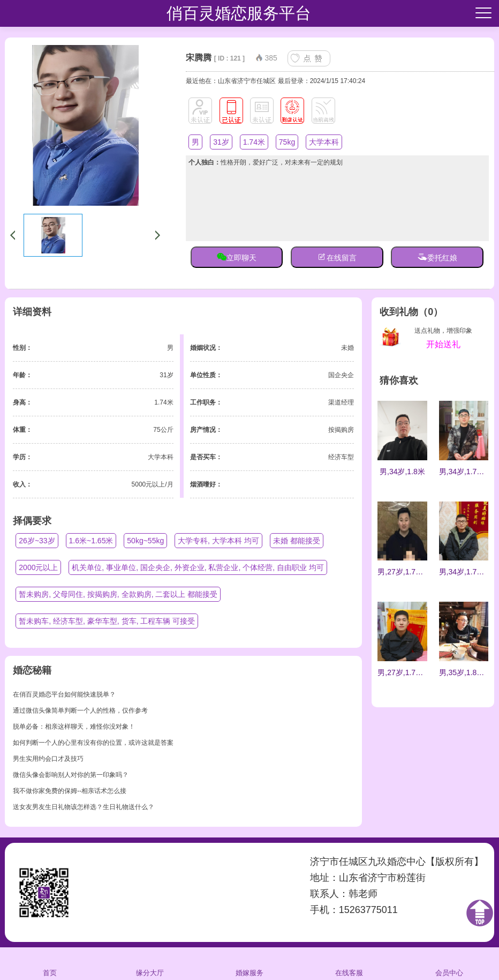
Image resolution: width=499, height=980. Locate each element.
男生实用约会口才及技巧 (48, 759)
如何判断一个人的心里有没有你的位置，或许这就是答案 (93, 743)
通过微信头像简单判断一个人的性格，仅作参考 (80, 710)
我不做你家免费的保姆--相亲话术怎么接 (70, 791)
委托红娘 (437, 257)
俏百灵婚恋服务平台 (239, 13)
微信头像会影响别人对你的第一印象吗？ (71, 775)
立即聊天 (237, 257)
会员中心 (449, 963)
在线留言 (337, 257)
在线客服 (349, 963)
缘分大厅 (150, 963)
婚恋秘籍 (32, 670)
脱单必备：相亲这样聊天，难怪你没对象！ (74, 727)
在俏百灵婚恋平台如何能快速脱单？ (64, 694)
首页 (50, 963)
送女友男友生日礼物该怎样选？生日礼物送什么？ (84, 807)
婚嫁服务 (249, 963)
